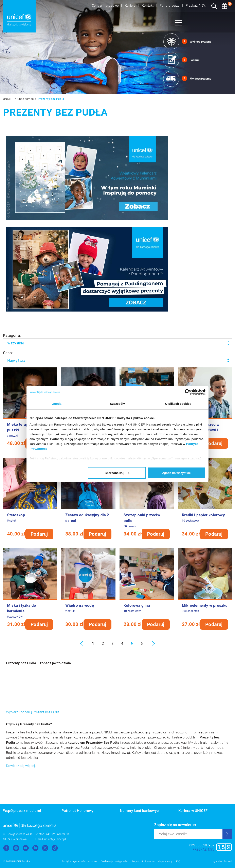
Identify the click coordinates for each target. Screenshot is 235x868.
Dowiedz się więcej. (21, 766)
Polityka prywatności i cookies (80, 861)
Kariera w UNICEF (193, 811)
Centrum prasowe (106, 6)
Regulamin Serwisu (143, 861)
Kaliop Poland (224, 861)
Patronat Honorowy (77, 811)
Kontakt (148, 6)
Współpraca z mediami (22, 811)
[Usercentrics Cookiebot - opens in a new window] (188, 392)
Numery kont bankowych (140, 811)
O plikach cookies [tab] (178, 404)
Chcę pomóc (26, 99)
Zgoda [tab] (57, 404)
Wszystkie (16, 343)
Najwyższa (16, 360)
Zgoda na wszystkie (176, 473)
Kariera (131, 6)
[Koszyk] (224, 6)
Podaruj (214, 443)
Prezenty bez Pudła (51, 99)
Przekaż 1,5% (196, 6)
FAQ (178, 861)
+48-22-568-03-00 (57, 834)
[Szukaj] (214, 6)
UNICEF (8, 99)
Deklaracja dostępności (114, 861)
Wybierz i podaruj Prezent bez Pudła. (33, 712)
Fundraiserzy (170, 6)
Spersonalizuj (117, 473)
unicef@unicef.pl (55, 839)
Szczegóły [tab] (117, 404)
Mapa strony (165, 861)
